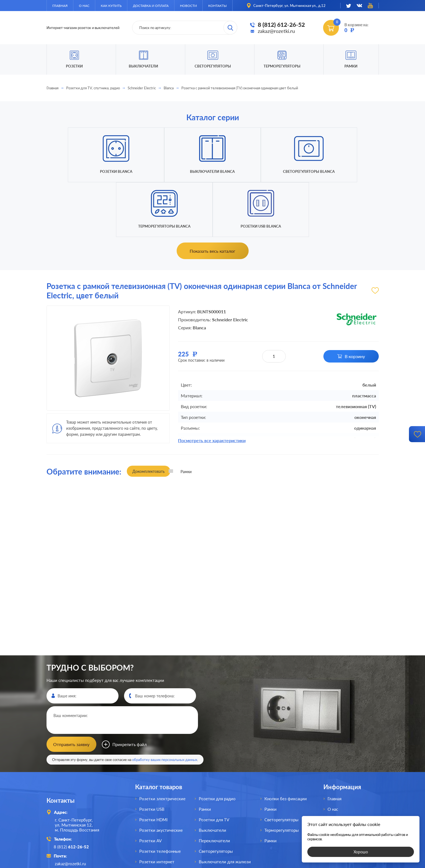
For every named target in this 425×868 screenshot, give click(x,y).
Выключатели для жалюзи (225, 806)
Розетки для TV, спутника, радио (93, 88)
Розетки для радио (217, 743)
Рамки (351, 66)
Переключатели (214, 785)
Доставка (337, 775)
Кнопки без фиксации (286, 743)
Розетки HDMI (153, 764)
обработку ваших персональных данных (165, 704)
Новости (188, 6)
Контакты (217, 6)
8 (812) (72, 791)
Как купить (111, 6)
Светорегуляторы (213, 66)
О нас (84, 6)
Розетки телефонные (160, 796)
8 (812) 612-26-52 (281, 25)
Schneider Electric (142, 88)
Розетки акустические (161, 775)
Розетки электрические (162, 743)
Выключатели (212, 775)
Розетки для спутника (161, 817)
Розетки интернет (157, 806)
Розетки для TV (214, 764)
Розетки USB (152, 754)
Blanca (169, 88)
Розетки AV (150, 785)
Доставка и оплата (151, 6)
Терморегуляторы (282, 66)
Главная (60, 6)
